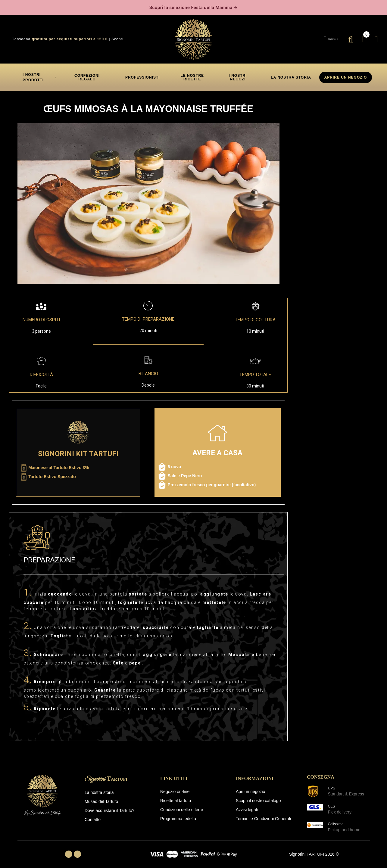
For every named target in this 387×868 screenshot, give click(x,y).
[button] (87, 75)
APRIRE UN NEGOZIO (346, 75)
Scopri (117, 37)
